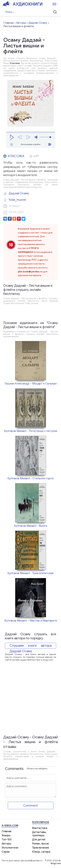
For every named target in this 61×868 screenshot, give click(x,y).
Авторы (6, 844)
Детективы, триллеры (39, 834)
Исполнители (10, 848)
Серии (6, 852)
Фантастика (40, 828)
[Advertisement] (30, 700)
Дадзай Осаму (19, 193)
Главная (7, 831)
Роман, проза (40, 844)
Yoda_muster (17, 200)
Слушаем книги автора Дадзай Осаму (30, 646)
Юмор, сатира (41, 852)
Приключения (40, 848)
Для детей (39, 840)
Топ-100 (7, 840)
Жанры (6, 835)
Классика (15, 63)
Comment (31, 805)
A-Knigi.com (56, 862)
